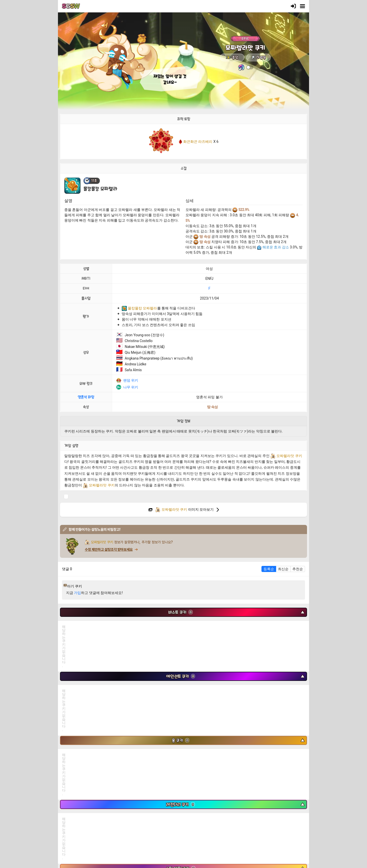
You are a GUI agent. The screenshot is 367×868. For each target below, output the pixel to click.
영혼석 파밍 (86, 397)
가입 (77, 593)
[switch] (250, 67)
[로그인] (293, 6)
